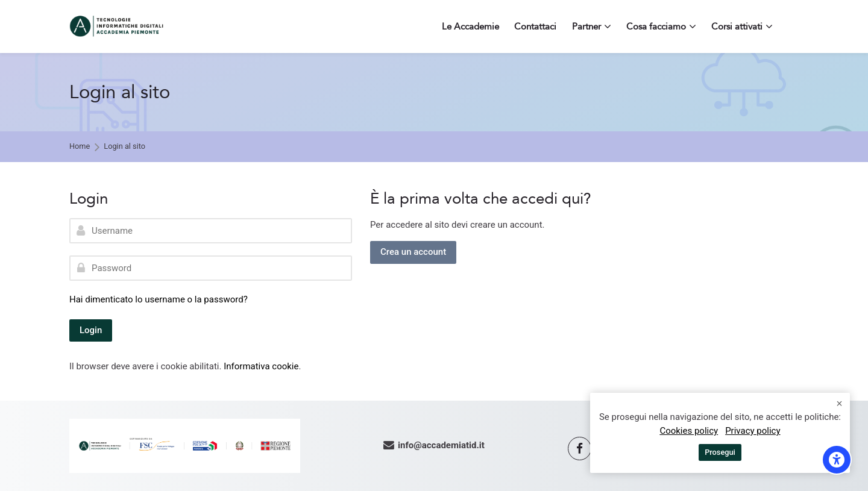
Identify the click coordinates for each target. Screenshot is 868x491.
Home (80, 147)
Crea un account (413, 252)
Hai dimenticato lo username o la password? (159, 299)
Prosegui (720, 452)
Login (91, 330)
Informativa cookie (261, 366)
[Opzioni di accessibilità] (837, 460)
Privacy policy (753, 431)
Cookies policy (689, 431)
